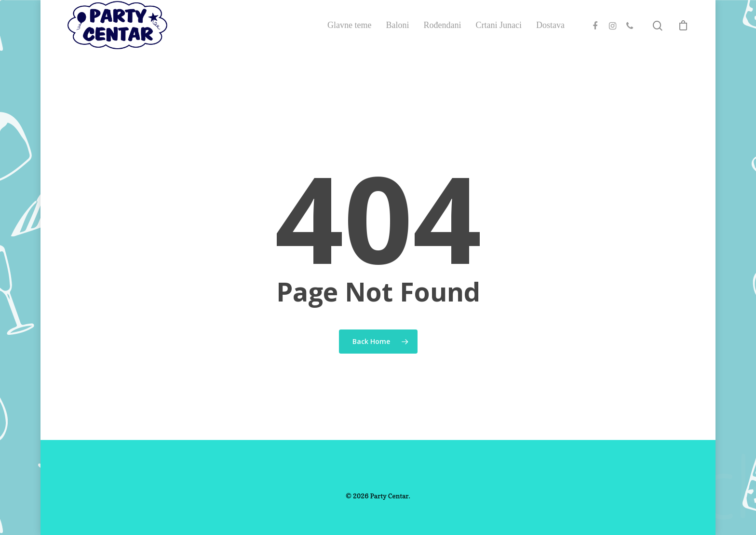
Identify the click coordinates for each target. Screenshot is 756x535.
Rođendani (443, 38)
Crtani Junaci (499, 38)
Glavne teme (349, 38)
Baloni (398, 38)
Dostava (550, 38)
